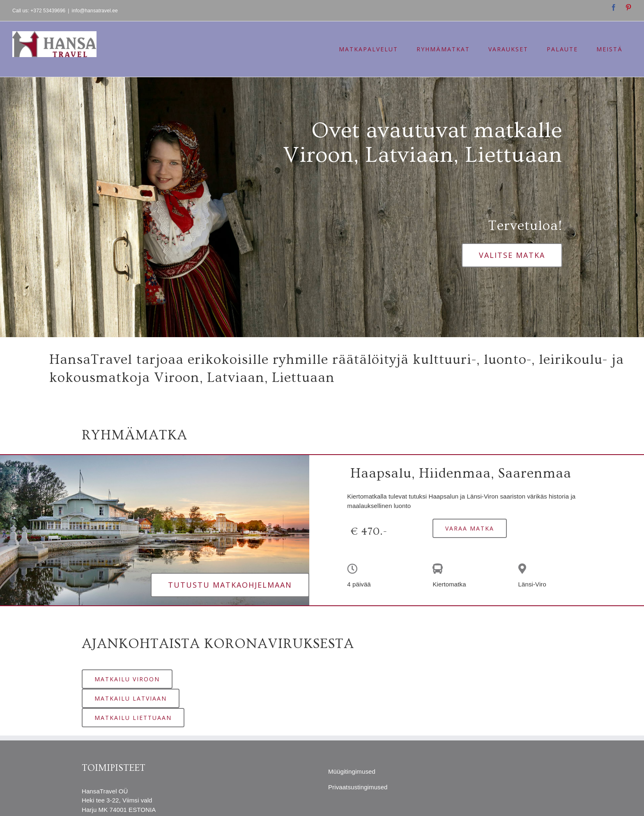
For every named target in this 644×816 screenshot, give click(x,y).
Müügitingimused (352, 771)
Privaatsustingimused (358, 787)
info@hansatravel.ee (95, 11)
